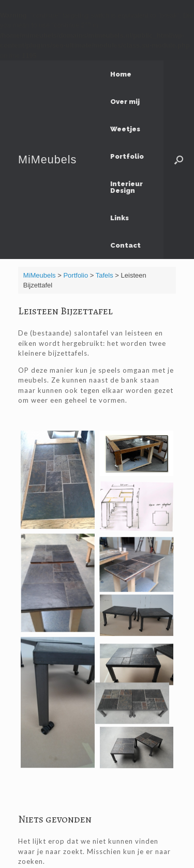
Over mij (125, 102)
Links (120, 218)
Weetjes (125, 129)
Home (121, 74)
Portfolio (127, 156)
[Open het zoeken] (179, 160)
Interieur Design (126, 187)
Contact (125, 245)
